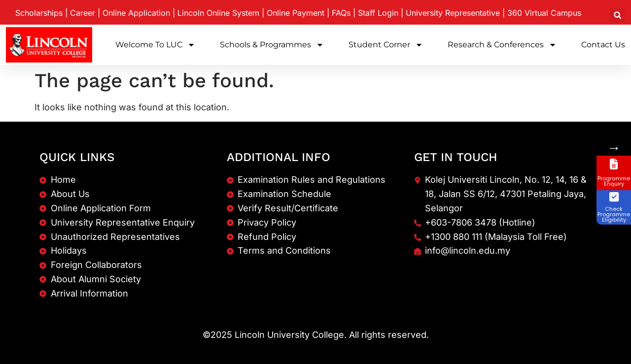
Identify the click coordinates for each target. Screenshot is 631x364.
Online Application (136, 13)
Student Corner (386, 45)
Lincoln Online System (218, 13)
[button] (617, 15)
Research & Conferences (502, 45)
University (453, 13)
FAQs (341, 13)
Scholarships (39, 13)
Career (83, 13)
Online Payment (296, 13)
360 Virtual (544, 13)
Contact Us (603, 45)
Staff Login (378, 13)
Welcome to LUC (155, 45)
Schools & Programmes (272, 45)
